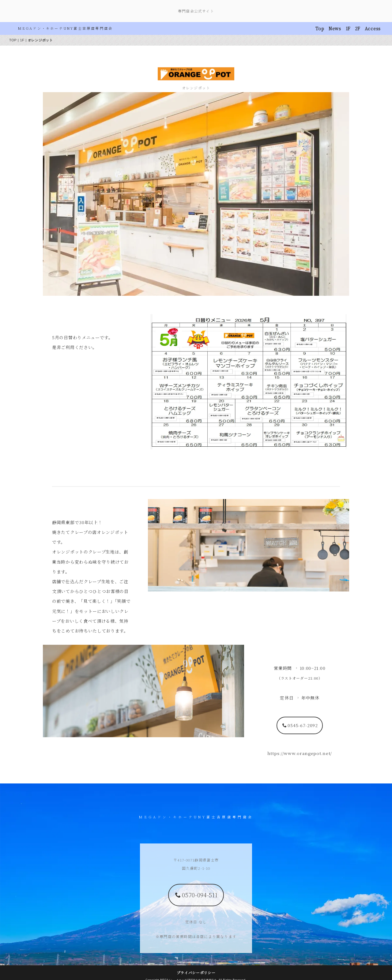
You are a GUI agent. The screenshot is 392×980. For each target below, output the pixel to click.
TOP (13, 40)
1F (348, 28)
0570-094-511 (196, 888)
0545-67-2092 (300, 616)
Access (373, 28)
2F (358, 28)
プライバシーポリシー (196, 966)
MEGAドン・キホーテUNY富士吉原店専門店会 (65, 28)
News (335, 28)
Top (320, 28)
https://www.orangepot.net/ (300, 644)
